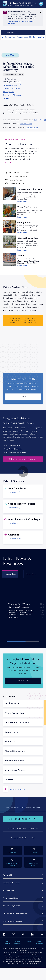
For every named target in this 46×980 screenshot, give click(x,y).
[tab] (10, 574)
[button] (16, 642)
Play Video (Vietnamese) (15, 452)
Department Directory (12, 95)
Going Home (11, 732)
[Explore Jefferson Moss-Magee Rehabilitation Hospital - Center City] (23, 320)
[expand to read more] (10, 163)
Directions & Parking (11, 88)
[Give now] (23, 681)
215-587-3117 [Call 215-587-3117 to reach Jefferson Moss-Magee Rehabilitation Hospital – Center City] (26, 124)
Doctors (9, 780)
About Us (10, 742)
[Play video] (23, 459)
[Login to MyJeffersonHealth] (23, 397)
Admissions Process (15, 770)
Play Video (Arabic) (13, 445)
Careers (6, 98)
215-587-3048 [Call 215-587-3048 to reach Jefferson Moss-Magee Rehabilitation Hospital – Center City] (32, 128)
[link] (23, 23)
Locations (9, 32)
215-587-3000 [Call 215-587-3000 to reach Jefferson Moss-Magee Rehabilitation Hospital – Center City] (40, 120)
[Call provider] (23, 838)
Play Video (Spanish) (13, 449)
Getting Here (12, 703)
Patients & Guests (14, 761)
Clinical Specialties (15, 751)
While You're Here (14, 713)
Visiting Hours (8, 92)
